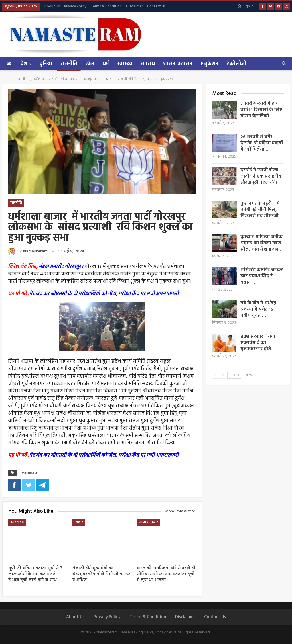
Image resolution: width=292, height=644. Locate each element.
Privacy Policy (75, 6)
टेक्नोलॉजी (236, 64)
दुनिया (46, 64)
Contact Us (156, 6)
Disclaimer (134, 6)
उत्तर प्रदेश (17, 522)
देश (24, 64)
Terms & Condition (106, 6)
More (261, 64)
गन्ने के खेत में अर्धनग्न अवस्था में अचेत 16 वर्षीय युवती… (258, 310)
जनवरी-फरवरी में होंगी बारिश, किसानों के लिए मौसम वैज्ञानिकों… (261, 110)
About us (52, 6)
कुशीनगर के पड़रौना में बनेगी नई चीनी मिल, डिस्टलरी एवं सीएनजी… (261, 210)
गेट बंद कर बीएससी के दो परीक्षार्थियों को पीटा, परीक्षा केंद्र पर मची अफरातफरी (104, 294)
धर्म (106, 64)
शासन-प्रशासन (178, 64)
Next (234, 375)
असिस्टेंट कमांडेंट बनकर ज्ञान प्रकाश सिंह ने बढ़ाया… (262, 276)
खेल (90, 64)
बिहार (79, 522)
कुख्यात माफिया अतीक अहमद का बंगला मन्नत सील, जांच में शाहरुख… (261, 243)
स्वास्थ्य (125, 64)
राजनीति (69, 64)
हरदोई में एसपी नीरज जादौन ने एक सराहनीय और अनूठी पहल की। (261, 177)
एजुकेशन (209, 64)
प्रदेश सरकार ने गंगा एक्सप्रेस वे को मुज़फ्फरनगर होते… (258, 343)
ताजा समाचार (149, 522)
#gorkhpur (29, 473)
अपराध (148, 64)
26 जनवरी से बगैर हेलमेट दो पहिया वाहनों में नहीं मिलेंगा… (262, 143)
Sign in (246, 6)
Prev (219, 375)
